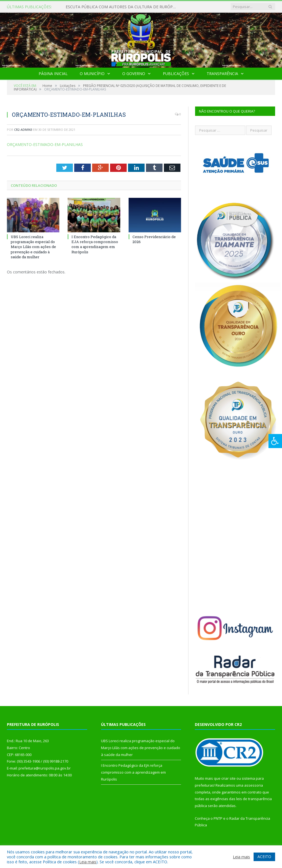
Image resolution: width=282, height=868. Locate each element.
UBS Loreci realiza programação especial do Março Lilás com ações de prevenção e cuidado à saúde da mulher (33, 247)
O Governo (134, 74)
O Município (92, 74)
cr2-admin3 (23, 130)
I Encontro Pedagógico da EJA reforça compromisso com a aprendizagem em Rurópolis (95, 244)
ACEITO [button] (264, 857)
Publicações (176, 74)
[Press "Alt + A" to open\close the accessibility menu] (275, 441)
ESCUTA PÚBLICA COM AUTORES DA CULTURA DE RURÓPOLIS (122, 7)
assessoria (254, 785)
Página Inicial (53, 74)
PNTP (218, 818)
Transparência (222, 74)
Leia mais (88, 862)
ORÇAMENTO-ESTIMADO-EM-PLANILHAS (45, 144)
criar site (228, 778)
